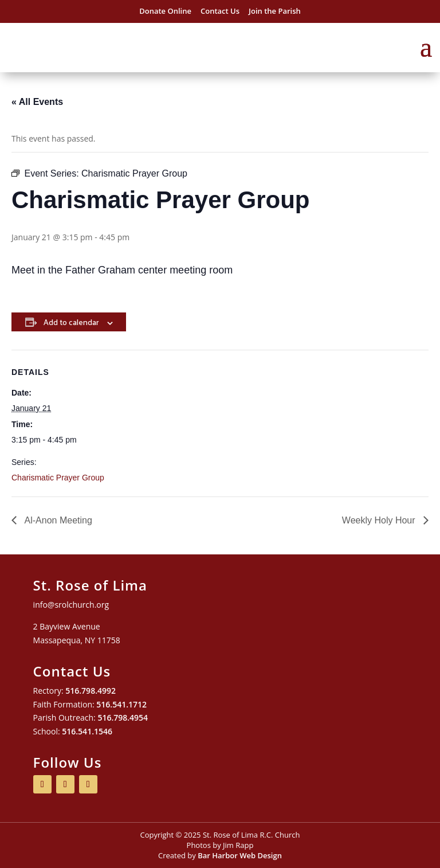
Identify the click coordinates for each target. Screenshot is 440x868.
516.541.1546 (87, 731)
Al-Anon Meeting (57, 520)
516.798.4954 (123, 718)
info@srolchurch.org (71, 605)
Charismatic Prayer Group (58, 478)
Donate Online (165, 11)
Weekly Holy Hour (380, 520)
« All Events (37, 102)
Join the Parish (275, 11)
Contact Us (220, 11)
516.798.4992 (91, 691)
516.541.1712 (121, 704)
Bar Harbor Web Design (240, 855)
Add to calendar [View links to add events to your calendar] (71, 322)
